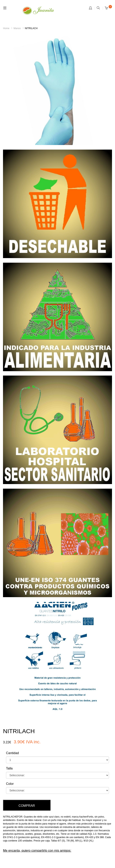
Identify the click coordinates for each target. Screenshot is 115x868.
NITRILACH (31, 28)
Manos (17, 28)
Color (10, 784)
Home (6, 28)
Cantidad (12, 753)
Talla (9, 768)
